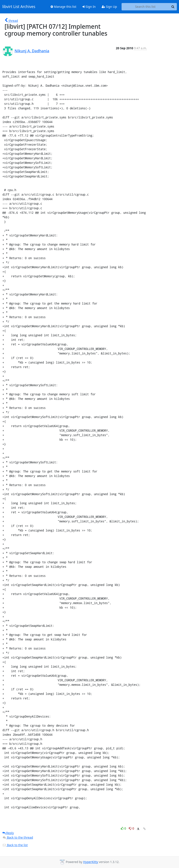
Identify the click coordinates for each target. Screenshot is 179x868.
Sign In (89, 7)
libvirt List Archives (19, 7)
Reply (8, 833)
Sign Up (109, 7)
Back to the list (15, 845)
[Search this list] (145, 7)
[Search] (173, 7)
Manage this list (63, 7)
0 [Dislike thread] (131, 828)
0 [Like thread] (124, 828)
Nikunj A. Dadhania (32, 51)
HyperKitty (91, 862)
